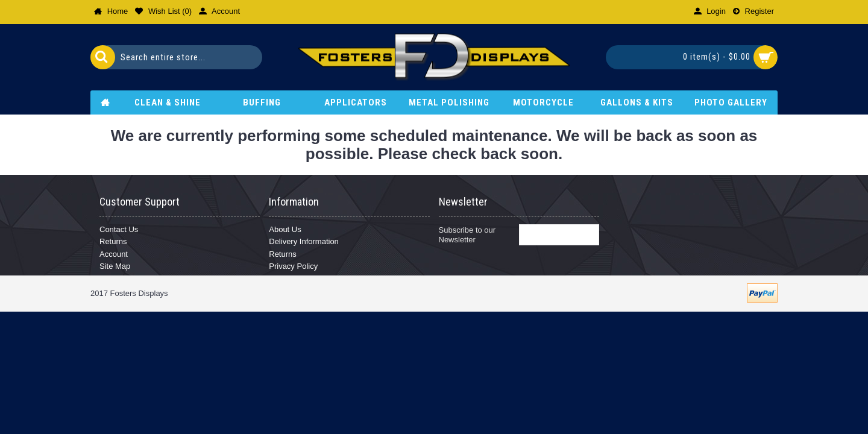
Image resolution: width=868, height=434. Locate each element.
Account (114, 254)
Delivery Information (304, 241)
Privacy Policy (293, 266)
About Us (285, 229)
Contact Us (119, 229)
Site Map (115, 266)
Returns (113, 241)
